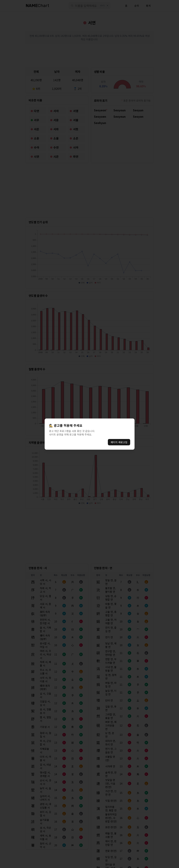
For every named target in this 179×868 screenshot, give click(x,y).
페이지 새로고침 (119, 442)
